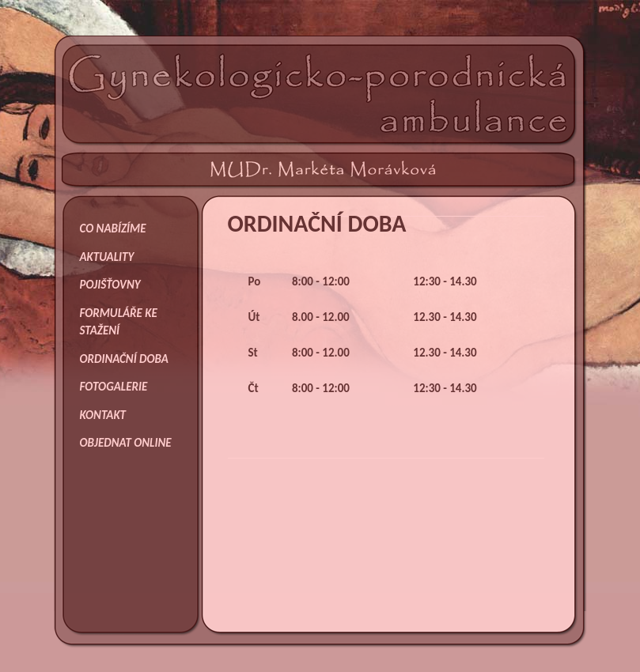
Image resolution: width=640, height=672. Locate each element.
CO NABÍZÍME (113, 228)
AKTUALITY (107, 257)
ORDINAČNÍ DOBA (124, 359)
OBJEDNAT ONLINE (126, 443)
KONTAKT (103, 415)
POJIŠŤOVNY (110, 285)
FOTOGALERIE (114, 387)
